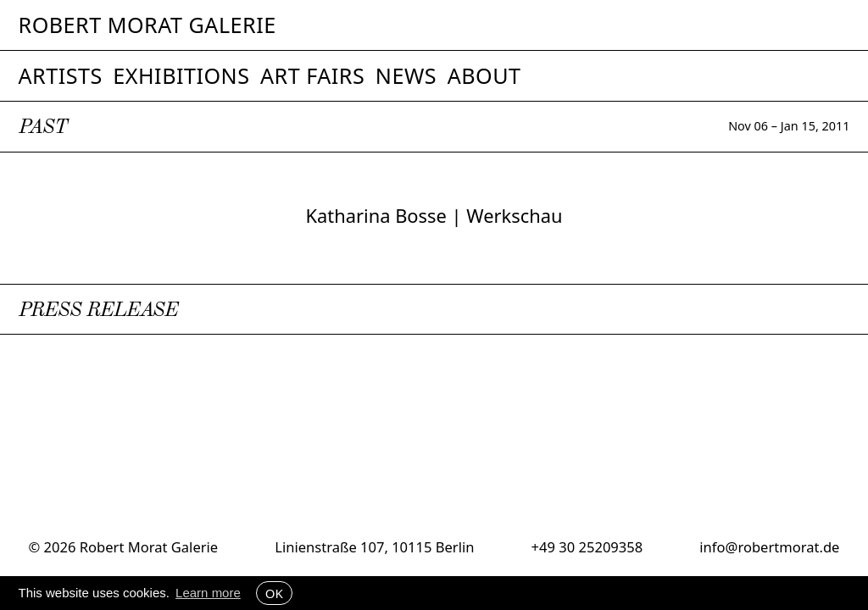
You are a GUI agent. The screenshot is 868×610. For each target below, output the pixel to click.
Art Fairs (312, 75)
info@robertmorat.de (769, 547)
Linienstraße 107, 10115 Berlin (374, 547)
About (484, 75)
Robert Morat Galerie (147, 25)
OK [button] (274, 593)
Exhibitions (181, 75)
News (406, 75)
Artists (61, 75)
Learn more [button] (208, 593)
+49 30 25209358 (587, 547)
